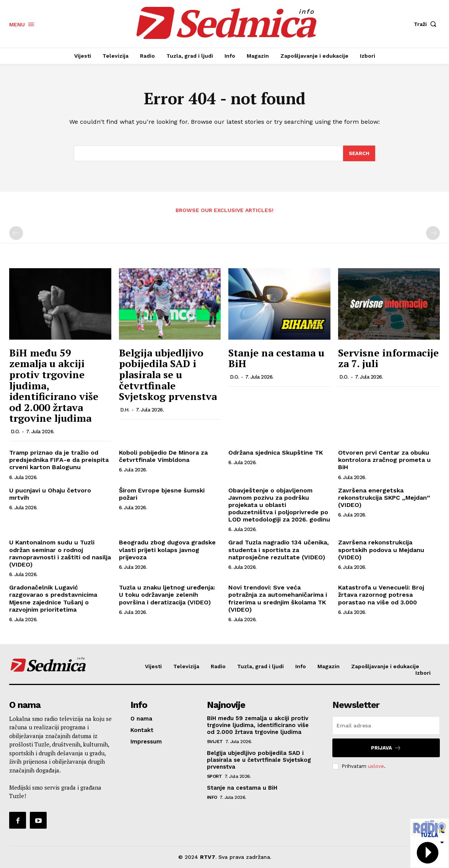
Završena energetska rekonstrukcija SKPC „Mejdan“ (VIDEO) (384, 498)
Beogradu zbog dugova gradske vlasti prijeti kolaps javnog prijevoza (167, 550)
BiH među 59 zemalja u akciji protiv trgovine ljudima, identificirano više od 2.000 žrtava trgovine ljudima (258, 725)
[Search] (359, 154)
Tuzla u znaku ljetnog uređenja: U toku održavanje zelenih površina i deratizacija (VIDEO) (167, 595)
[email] (386, 725)
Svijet (215, 742)
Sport (215, 776)
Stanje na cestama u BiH (276, 358)
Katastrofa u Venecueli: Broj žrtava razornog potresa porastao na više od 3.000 (381, 595)
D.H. (125, 410)
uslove (376, 766)
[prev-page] (16, 233)
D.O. (15, 432)
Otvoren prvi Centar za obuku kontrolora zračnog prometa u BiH (384, 460)
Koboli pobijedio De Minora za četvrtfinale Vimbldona (163, 456)
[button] (427, 24)
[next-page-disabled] (433, 233)
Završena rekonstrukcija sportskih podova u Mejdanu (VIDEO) (381, 550)
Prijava (386, 748)
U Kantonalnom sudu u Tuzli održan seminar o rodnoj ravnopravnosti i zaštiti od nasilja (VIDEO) (60, 554)
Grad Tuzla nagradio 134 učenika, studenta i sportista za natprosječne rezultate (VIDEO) (279, 550)
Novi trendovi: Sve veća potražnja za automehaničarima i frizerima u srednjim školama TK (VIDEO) (278, 599)
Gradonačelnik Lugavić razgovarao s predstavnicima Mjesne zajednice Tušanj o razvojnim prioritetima (53, 599)
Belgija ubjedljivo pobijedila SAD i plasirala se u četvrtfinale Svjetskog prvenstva (168, 374)
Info (212, 797)
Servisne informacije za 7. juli (388, 358)
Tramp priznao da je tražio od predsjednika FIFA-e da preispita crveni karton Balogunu (59, 460)
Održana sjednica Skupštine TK (276, 453)
